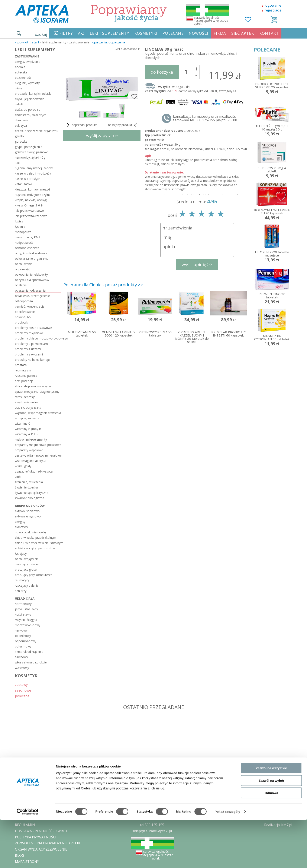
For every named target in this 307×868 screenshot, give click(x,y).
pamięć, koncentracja (30, 306)
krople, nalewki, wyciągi (31, 200)
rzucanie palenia (26, 376)
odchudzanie (24, 264)
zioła (18, 477)
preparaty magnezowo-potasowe (38, 445)
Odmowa (271, 841)
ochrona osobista (27, 248)
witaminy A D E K (27, 434)
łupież (19, 221)
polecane (22, 696)
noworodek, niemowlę (30, 532)
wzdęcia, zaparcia (27, 418)
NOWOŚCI (198, 33)
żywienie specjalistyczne (32, 493)
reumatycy (22, 580)
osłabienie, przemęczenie (32, 296)
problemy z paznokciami (32, 344)
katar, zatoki (23, 184)
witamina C (23, 423)
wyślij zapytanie (102, 135)
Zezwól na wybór (271, 829)
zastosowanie (27, 56)
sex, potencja (24, 381)
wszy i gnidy (23, 466)
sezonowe (23, 690)
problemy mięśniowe (29, 333)
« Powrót (22, 42)
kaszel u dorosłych (28, 179)
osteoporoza (24, 301)
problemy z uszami (28, 349)
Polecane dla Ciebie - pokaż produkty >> (103, 285)
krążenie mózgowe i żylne (33, 195)
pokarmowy (23, 646)
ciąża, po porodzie (28, 110)
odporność (22, 269)
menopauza (23, 232)
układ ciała (25, 598)
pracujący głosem (27, 569)
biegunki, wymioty (27, 83)
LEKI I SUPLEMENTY (109, 33)
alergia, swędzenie (28, 62)
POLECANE (173, 33)
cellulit (19, 104)
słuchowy (21, 657)
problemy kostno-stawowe (33, 328)
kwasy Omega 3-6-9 (29, 205)
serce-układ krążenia (29, 652)
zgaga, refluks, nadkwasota (34, 471)
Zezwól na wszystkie (271, 816)
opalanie (21, 285)
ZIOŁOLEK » (192, 131)
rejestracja (273, 10)
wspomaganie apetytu (30, 461)
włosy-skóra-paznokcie (31, 662)
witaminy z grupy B (28, 429)
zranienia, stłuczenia (29, 482)
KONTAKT (269, 33)
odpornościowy (26, 641)
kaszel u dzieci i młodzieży (33, 173)
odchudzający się (27, 559)
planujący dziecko (27, 564)
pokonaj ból (23, 317)
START (36, 42)
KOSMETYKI (146, 33)
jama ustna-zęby (26, 609)
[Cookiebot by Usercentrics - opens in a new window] (28, 860)
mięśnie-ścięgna (26, 620)
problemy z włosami (29, 354)
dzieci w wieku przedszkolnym (35, 538)
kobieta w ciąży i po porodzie (35, 548)
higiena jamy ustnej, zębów (34, 168)
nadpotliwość (24, 243)
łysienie (20, 227)
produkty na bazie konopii (33, 360)
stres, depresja (25, 397)
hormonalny (23, 604)
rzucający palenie (27, 585)
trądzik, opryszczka (28, 408)
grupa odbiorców (30, 506)
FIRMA (220, 33)
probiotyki (22, 322)
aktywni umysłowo (28, 516)
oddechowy (23, 636)
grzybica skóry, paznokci (32, 152)
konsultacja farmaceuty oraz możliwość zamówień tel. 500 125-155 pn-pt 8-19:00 (205, 118)
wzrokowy (22, 668)
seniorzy (21, 591)
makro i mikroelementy (31, 439)
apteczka (21, 72)
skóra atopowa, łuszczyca (33, 386)
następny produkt (123, 125)
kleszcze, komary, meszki (32, 189)
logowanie (273, 5)
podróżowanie (25, 312)
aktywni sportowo (27, 511)
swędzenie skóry (26, 402)
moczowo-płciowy (28, 625)
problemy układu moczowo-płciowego (38, 338)
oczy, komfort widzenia (31, 253)
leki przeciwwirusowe (29, 211)
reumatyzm (23, 370)
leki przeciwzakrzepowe (31, 216)
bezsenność (23, 78)
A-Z (81, 33)
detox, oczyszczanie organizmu (37, 131)
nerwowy (21, 630)
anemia (20, 67)
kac (17, 163)
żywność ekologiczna (30, 498)
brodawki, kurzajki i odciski (33, 94)
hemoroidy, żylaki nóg (30, 157)
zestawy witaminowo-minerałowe (38, 455)
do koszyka (162, 72)
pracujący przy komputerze (34, 575)
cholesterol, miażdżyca (31, 115)
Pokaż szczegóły (227, 860)
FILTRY (66, 33)
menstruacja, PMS (28, 237)
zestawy (21, 684)
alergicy (20, 522)
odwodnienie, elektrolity (31, 274)
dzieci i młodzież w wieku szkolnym (38, 543)
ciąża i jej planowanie (30, 99)
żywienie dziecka (26, 487)
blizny (19, 88)
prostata (21, 365)
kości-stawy (23, 614)
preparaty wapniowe (29, 450)
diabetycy (21, 527)
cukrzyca (21, 125)
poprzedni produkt (81, 125)
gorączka (21, 141)
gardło (19, 136)
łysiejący (21, 554)
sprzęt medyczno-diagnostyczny (37, 392)
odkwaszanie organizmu (32, 259)
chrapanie (22, 120)
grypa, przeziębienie (29, 147)
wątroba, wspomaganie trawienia (38, 413)
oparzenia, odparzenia (109, 42)
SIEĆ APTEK (243, 33)
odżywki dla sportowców (32, 280)
